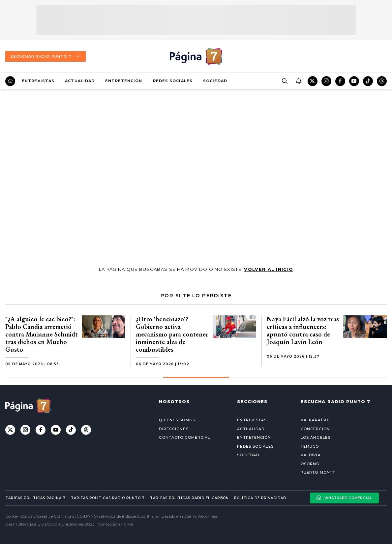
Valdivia (311, 455)
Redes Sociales (173, 81)
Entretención (124, 81)
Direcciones (174, 429)
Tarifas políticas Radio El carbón (189, 498)
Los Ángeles (316, 437)
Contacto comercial (184, 437)
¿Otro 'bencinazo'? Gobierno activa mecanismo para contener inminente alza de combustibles (172, 334)
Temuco (310, 446)
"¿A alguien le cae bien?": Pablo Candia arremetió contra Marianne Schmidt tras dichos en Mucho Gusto (42, 334)
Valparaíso (315, 420)
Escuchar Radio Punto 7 (45, 56)
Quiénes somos (177, 420)
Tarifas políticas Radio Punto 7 (108, 498)
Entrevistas (38, 81)
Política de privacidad (260, 498)
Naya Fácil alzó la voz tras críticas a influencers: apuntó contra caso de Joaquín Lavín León (303, 330)
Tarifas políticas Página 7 (35, 498)
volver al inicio (269, 269)
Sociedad (215, 81)
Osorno (310, 464)
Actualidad (80, 81)
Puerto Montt (318, 472)
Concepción (315, 429)
